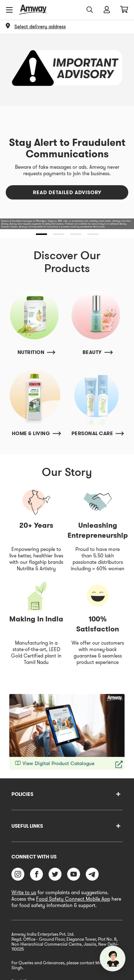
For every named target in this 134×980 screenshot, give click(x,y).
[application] (113, 959)
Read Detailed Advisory (67, 192)
